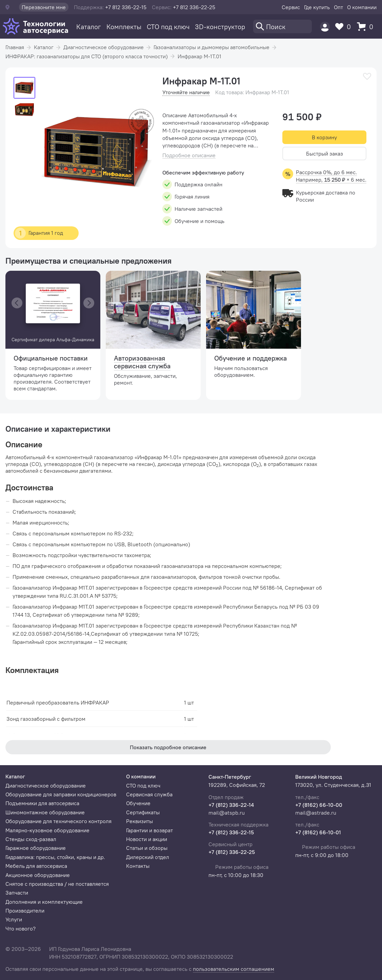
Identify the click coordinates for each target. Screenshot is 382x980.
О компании (362, 7)
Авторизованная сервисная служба (142, 362)
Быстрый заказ (325, 154)
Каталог (89, 27)
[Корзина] (367, 27)
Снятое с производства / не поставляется (57, 884)
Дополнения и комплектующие (44, 902)
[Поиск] (283, 26)
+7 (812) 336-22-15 (231, 832)
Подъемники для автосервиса (42, 803)
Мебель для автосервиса (36, 866)
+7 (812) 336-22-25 (232, 852)
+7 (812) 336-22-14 (231, 805)
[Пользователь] (325, 27)
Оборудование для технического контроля (58, 821)
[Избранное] (345, 27)
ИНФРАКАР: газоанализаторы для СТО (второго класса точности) (87, 56)
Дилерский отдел (148, 857)
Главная (15, 47)
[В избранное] (367, 76)
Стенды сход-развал (31, 839)
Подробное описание (189, 155)
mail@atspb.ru (227, 813)
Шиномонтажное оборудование (45, 812)
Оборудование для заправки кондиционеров (61, 794)
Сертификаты (143, 812)
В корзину (324, 137)
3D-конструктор (220, 27)
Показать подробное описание (168, 747)
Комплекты (124, 27)
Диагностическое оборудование (104, 47)
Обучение (138, 803)
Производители (25, 911)
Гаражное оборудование (36, 848)
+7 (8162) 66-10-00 (319, 805)
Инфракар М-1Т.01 (199, 56)
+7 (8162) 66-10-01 (318, 832)
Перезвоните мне (44, 7)
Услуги (14, 919)
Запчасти (17, 893)
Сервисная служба (149, 794)
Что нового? (21, 928)
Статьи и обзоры (147, 848)
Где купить (317, 7)
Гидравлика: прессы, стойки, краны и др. (55, 857)
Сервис (291, 7)
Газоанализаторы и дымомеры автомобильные (212, 47)
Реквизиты (139, 821)
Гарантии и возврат (149, 830)
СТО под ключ (168, 27)
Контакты (138, 866)
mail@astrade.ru (316, 813)
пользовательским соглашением (234, 969)
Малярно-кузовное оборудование (47, 830)
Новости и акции (147, 839)
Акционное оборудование (38, 875)
